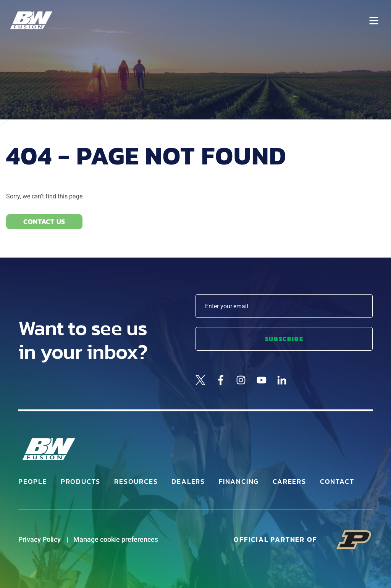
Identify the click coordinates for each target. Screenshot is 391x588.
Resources (136, 481)
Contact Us (44, 222)
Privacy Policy (40, 539)
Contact (337, 481)
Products (81, 481)
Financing (239, 481)
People (33, 481)
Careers (289, 481)
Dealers (188, 481)
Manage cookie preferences (116, 539)
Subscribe (284, 339)
